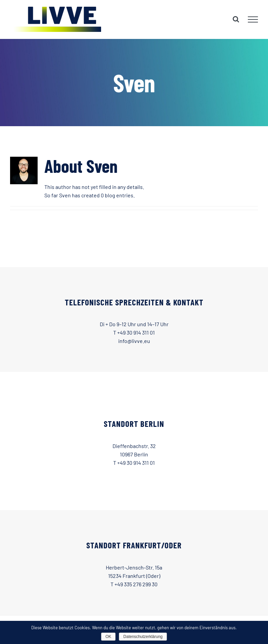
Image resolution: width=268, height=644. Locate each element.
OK (108, 637)
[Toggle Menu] (253, 19)
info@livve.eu (134, 341)
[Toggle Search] (236, 19)
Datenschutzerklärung (143, 637)
